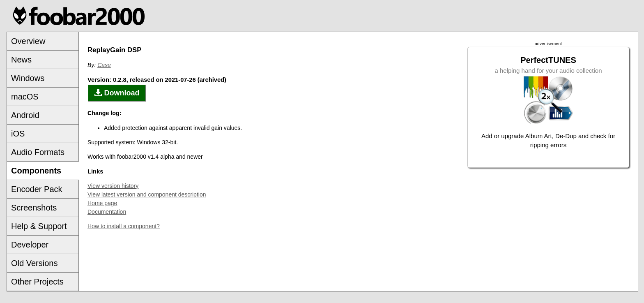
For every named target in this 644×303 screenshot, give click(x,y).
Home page (102, 203)
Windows (28, 78)
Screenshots (34, 208)
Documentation (107, 212)
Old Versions (34, 263)
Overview (28, 41)
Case (104, 65)
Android (25, 115)
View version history (113, 186)
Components (36, 171)
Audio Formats (38, 152)
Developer (30, 245)
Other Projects (37, 282)
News (21, 60)
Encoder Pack (37, 189)
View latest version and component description (147, 194)
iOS (18, 134)
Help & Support (39, 226)
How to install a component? (124, 226)
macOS (25, 97)
